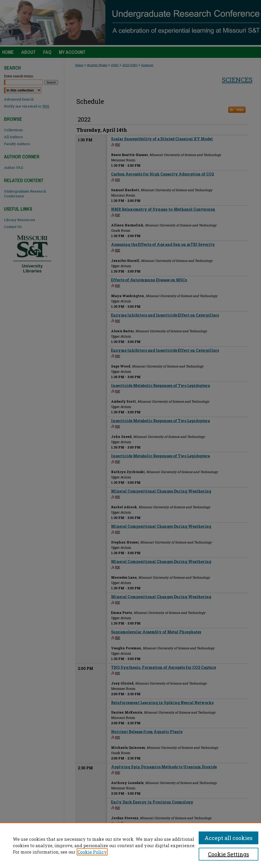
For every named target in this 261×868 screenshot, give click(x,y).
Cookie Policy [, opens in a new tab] (92, 852)
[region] (130, 845)
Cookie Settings (229, 854)
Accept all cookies (229, 838)
